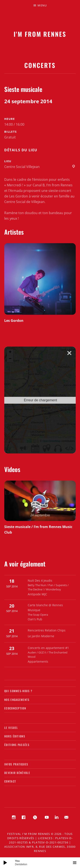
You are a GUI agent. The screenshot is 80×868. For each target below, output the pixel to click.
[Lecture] (5, 863)
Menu (42, 5)
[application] (40, 863)
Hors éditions (15, 736)
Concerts (40, 65)
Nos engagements (17, 700)
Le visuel (11, 728)
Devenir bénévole (17, 773)
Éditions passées (17, 745)
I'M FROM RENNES (40, 34)
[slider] (42, 863)
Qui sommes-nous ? (18, 691)
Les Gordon (14, 321)
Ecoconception (15, 708)
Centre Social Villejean (22, 167)
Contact (10, 781)
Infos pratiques (16, 764)
